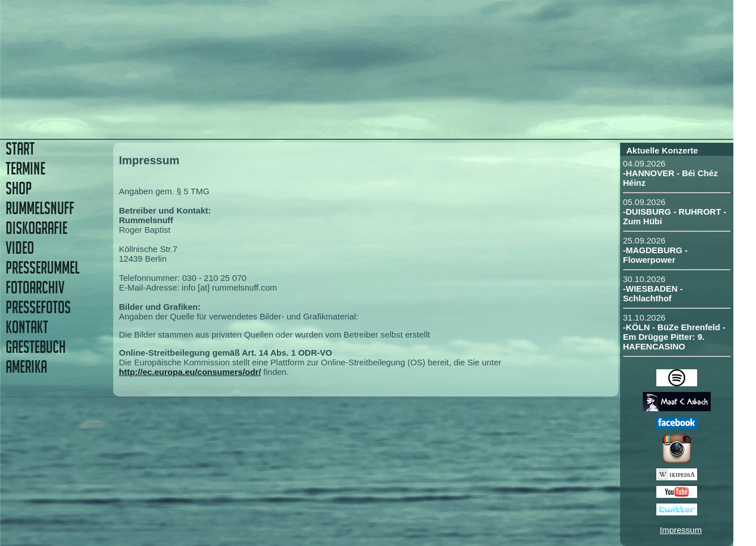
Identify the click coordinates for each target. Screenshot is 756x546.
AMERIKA (26, 367)
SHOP (19, 188)
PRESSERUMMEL (42, 268)
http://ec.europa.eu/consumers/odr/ (190, 372)
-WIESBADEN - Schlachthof (653, 293)
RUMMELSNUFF (40, 208)
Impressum (681, 530)
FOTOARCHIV (35, 287)
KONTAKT (27, 327)
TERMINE (25, 169)
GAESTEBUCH (36, 347)
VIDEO (20, 248)
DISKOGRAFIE (37, 228)
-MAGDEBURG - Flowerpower (655, 255)
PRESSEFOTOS (38, 307)
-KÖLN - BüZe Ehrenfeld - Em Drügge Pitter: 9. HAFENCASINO (674, 337)
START (20, 149)
